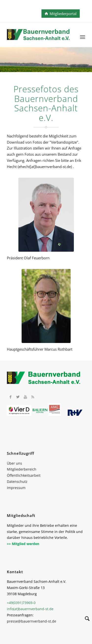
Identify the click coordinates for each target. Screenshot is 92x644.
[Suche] (85, 619)
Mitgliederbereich (22, 469)
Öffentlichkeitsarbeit (24, 475)
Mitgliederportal (63, 14)
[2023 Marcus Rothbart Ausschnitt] (46, 306)
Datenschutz (17, 482)
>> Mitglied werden (23, 544)
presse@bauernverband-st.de (32, 621)
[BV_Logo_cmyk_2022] (38, 37)
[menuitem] (83, 37)
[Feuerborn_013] (46, 215)
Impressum (16, 488)
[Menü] (83, 37)
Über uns (14, 463)
